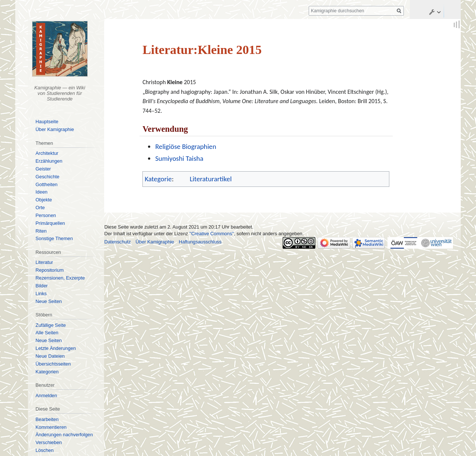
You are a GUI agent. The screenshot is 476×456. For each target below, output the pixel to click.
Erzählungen (49, 161)
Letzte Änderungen (56, 348)
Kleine (175, 82)
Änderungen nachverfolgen (64, 435)
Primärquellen (50, 223)
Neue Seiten (49, 301)
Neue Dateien (50, 356)
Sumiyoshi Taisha (179, 158)
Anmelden (46, 396)
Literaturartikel (211, 179)
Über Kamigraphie (55, 129)
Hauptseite (47, 122)
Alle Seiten (47, 333)
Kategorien (47, 372)
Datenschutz (117, 242)
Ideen (42, 192)
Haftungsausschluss (200, 242)
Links (41, 294)
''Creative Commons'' (212, 234)
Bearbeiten (47, 419)
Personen (46, 215)
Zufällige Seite (51, 325)
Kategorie (158, 179)
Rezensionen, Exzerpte (60, 278)
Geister (43, 169)
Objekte (44, 200)
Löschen (45, 450)
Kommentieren (51, 427)
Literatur (44, 262)
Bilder (42, 286)
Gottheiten (47, 184)
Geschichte (48, 177)
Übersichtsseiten (53, 364)
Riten (41, 231)
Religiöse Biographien (186, 146)
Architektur (47, 153)
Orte (40, 208)
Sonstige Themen (54, 238)
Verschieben (49, 442)
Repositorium (50, 270)
